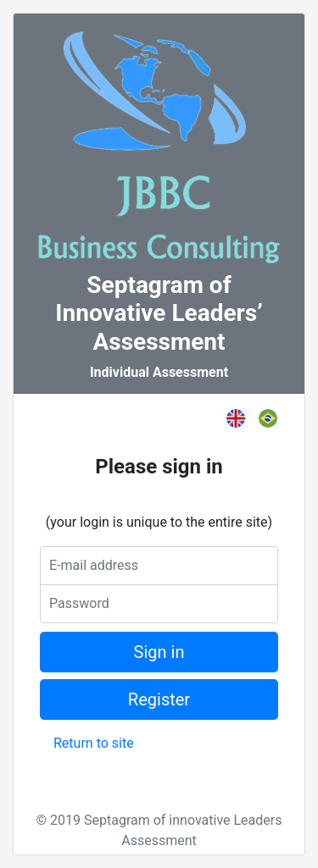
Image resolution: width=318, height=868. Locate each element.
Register (159, 699)
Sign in (159, 652)
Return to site (94, 743)
